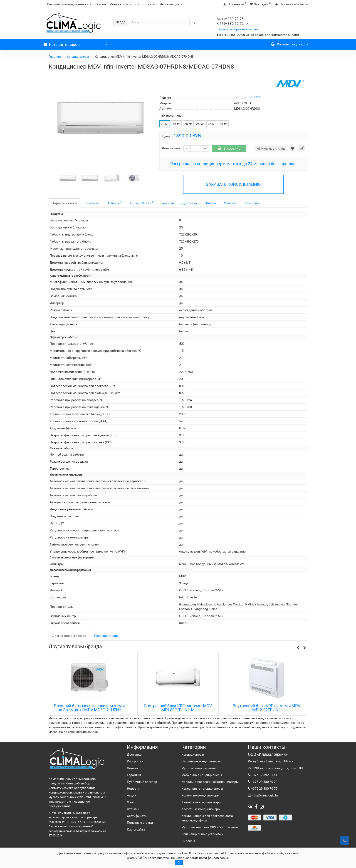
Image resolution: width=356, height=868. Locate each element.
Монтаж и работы (125, 4)
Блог (150, 4)
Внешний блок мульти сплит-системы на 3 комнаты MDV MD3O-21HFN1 (89, 708)
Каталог (76, 43)
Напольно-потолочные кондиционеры (210, 782)
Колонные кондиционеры (200, 795)
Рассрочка (252, 203)
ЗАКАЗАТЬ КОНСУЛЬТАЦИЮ (233, 184)
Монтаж (230, 203)
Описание (92, 203)
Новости (133, 789)
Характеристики (64, 203)
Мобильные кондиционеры (202, 775)
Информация (172, 4)
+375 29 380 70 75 (264, 789)
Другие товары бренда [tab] (69, 636)
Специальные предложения (70, 4)
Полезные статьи (140, 823)
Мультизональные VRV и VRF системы (210, 827)
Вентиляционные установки (202, 834)
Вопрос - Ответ (141, 203)
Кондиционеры (78, 57)
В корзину (229, 148)
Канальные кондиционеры (201, 802)
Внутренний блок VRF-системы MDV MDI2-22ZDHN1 (267, 708)
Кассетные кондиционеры (201, 809)
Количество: (171, 148)
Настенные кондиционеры (201, 761)
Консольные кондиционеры (202, 789)
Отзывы (114, 203)
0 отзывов (254, 97)
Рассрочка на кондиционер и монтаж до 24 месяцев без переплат (233, 164)
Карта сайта (136, 829)
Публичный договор (142, 782)
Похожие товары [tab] (107, 636)
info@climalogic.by (265, 795)
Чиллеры (188, 841)
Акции (101, 4)
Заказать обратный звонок (238, 29)
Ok (179, 863)
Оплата (210, 203)
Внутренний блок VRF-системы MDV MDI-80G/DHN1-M (178, 708)
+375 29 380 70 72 (264, 782)
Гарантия (168, 203)
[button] (298, 648)
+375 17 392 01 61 (264, 775)
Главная (55, 57)
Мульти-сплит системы (199, 768)
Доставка (190, 203)
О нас (131, 802)
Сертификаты (137, 816)
